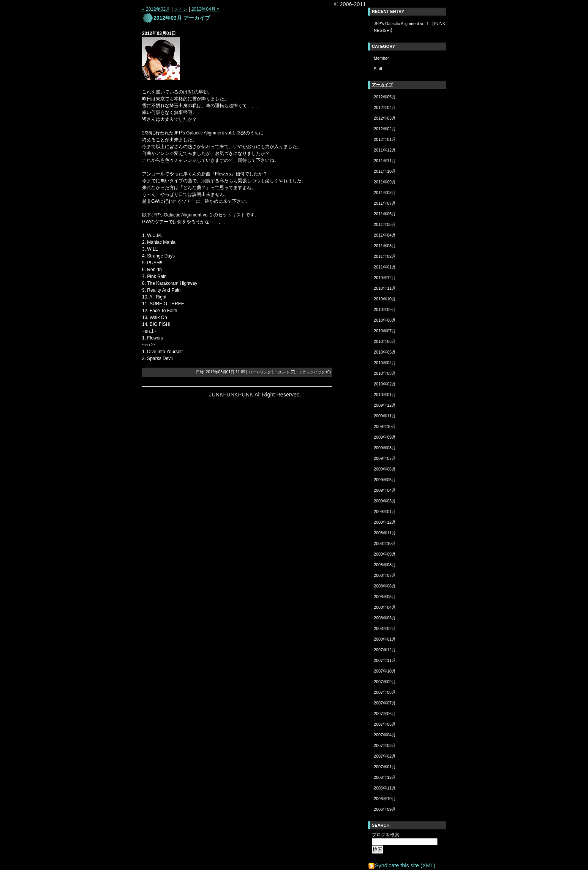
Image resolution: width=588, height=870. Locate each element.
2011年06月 (385, 214)
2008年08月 (385, 565)
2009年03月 (385, 501)
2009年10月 (385, 426)
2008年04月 (385, 607)
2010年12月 (385, 278)
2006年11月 (385, 788)
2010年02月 (385, 384)
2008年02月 (385, 628)
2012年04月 (385, 107)
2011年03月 (385, 246)
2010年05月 (385, 352)
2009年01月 (385, 512)
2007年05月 (385, 724)
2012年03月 (385, 118)
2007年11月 (385, 660)
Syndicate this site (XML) (402, 866)
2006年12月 (385, 777)
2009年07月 (385, 458)
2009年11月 (385, 416)
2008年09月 (385, 554)
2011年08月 (385, 193)
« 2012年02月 (156, 9)
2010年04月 (385, 363)
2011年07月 (385, 203)
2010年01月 (385, 395)
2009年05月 (385, 480)
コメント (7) (285, 372)
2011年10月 (385, 171)
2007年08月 (385, 692)
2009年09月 (385, 437)
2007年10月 (385, 671)
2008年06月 (385, 586)
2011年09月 (385, 182)
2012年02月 (385, 129)
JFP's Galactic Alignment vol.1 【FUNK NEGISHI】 (409, 27)
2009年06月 (385, 469)
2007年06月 (385, 714)
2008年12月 (385, 522)
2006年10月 (385, 799)
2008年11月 (385, 533)
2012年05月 (385, 97)
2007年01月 (385, 767)
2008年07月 (385, 575)
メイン (181, 9)
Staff (378, 69)
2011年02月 (385, 256)
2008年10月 (385, 543)
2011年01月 (385, 267)
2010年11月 (385, 288)
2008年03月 (385, 618)
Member (381, 58)
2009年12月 (385, 405)
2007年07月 (385, 703)
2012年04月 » (205, 9)
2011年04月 (385, 235)
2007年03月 (385, 745)
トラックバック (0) (315, 372)
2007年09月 (385, 682)
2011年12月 (385, 150)
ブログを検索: (386, 835)
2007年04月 (385, 735)
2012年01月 (385, 139)
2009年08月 (385, 448)
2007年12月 (385, 650)
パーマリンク (260, 372)
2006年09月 (385, 809)
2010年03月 (385, 373)
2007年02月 (385, 756)
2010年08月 (385, 320)
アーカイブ (382, 85)
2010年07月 (385, 331)
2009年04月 (385, 490)
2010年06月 (385, 341)
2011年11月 (385, 161)
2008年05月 (385, 597)
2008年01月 (385, 639)
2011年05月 (385, 224)
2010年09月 (385, 309)
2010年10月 (385, 299)
